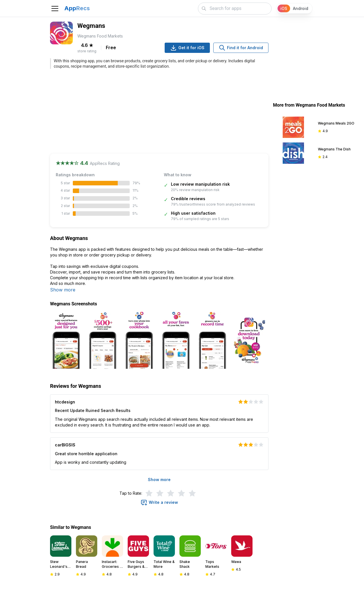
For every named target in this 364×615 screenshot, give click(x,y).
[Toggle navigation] (55, 9)
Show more (63, 290)
